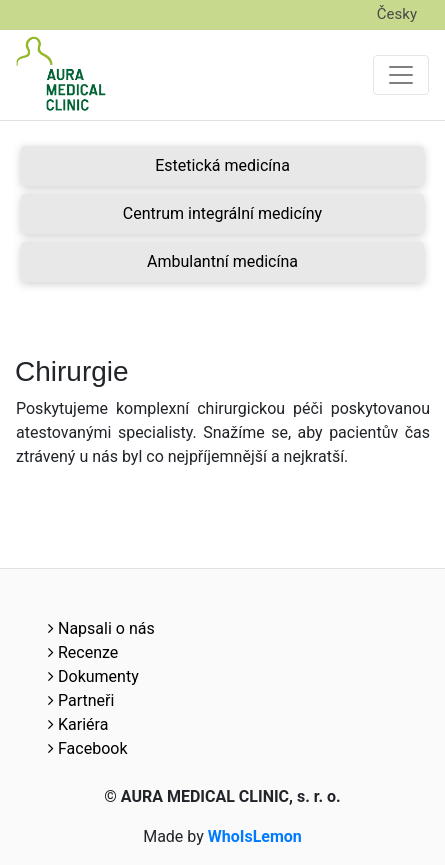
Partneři (81, 700)
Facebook (87, 748)
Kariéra (78, 724)
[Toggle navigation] (401, 75)
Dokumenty (93, 676)
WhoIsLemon (255, 836)
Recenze (83, 652)
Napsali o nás (101, 628)
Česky (397, 14)
